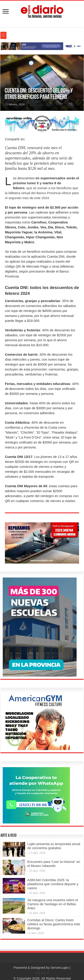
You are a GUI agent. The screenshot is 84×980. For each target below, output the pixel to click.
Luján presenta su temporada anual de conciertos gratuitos (54, 846)
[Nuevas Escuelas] (40, 627)
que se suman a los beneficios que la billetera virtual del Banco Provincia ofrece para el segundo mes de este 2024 (42, 193)
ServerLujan (60, 967)
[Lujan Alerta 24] (42, 46)
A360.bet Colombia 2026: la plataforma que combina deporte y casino (53, 884)
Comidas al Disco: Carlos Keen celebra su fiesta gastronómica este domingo (54, 924)
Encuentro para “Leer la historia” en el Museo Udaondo (54, 864)
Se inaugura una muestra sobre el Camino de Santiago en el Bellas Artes (53, 904)
